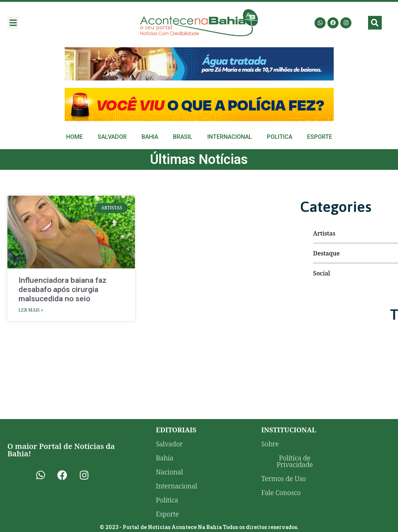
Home (74, 137)
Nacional (169, 472)
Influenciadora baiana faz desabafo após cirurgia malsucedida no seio (62, 289)
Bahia (150, 137)
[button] (13, 23)
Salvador (112, 137)
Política (167, 500)
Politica (280, 137)
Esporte (320, 137)
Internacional (230, 137)
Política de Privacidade (295, 461)
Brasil (183, 137)
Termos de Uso (284, 478)
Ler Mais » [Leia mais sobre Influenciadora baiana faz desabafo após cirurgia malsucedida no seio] (31, 310)
